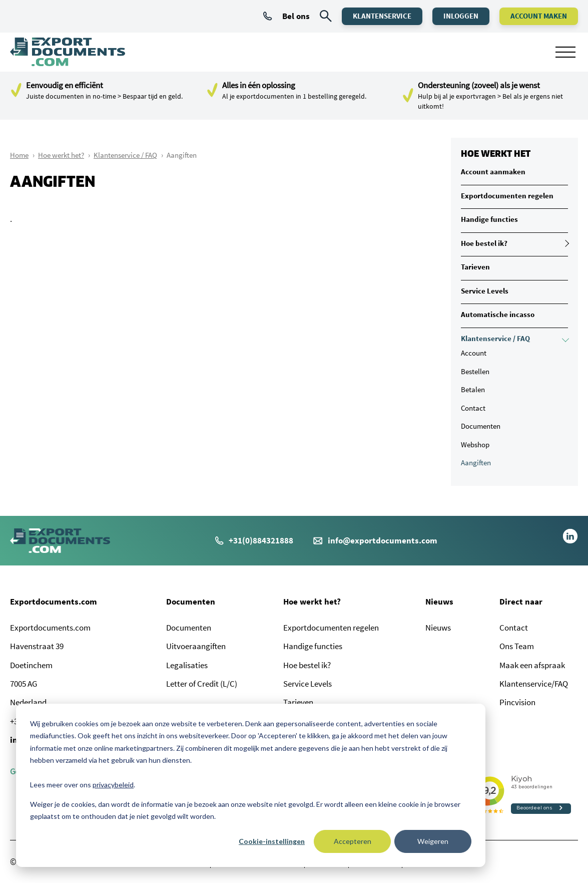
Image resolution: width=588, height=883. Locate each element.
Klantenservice (382, 16)
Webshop (475, 445)
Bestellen (475, 371)
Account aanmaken (493, 172)
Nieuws (439, 602)
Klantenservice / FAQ (125, 155)
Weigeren (433, 841)
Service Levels (485, 291)
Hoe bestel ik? (484, 243)
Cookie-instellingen (272, 841)
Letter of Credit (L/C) (202, 684)
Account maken (539, 16)
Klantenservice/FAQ (534, 684)
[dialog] (251, 785)
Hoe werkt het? (61, 155)
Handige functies (489, 219)
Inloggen (461, 16)
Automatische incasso (498, 314)
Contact (473, 408)
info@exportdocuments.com (383, 540)
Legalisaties (187, 665)
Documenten (481, 426)
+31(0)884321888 (254, 540)
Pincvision (517, 702)
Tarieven (475, 267)
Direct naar (521, 602)
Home (19, 155)
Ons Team (517, 646)
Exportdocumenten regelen (507, 196)
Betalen (473, 389)
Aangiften (476, 463)
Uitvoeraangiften (196, 646)
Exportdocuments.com (54, 602)
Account (474, 353)
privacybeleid (113, 785)
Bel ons (286, 16)
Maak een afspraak (532, 665)
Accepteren (353, 841)
